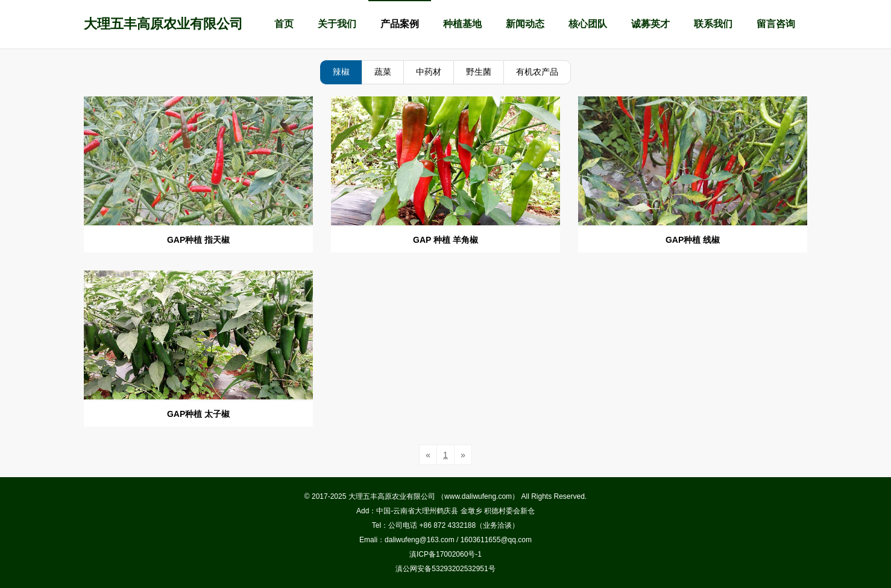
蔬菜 (383, 72)
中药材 (429, 72)
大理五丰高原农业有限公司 (163, 24)
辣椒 (341, 72)
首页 (284, 24)
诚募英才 (650, 24)
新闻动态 (525, 24)
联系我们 (713, 24)
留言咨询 (776, 24)
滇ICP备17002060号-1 (445, 554)
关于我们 (337, 24)
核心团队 (588, 24)
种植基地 (462, 24)
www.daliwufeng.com (478, 496)
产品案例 (400, 24)
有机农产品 (537, 72)
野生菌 (479, 72)
